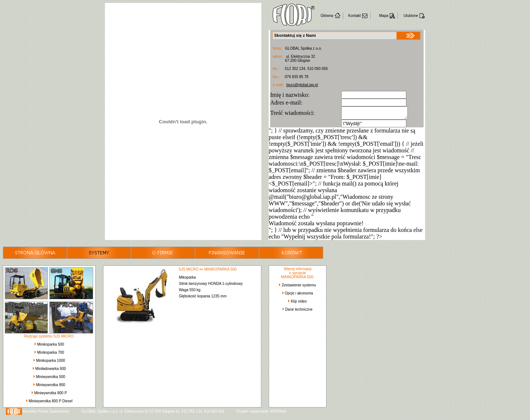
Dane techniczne (299, 312)
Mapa (384, 16)
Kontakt (354, 16)
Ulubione (411, 16)
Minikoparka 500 (51, 347)
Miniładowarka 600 (51, 371)
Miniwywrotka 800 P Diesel (51, 403)
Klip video (299, 303)
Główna (327, 16)
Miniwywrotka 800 (51, 387)
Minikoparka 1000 (51, 363)
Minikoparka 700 (51, 355)
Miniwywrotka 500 (51, 379)
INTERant (278, 414)
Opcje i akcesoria (299, 295)
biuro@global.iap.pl (302, 85)
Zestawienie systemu (299, 287)
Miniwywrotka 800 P (51, 395)
